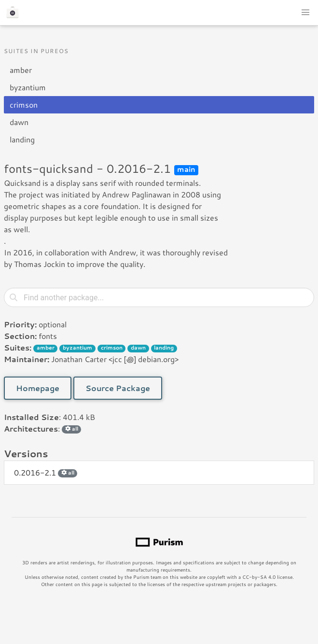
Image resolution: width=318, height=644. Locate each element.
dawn (19, 122)
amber (21, 70)
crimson (24, 105)
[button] (305, 13)
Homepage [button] (38, 388)
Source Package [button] (118, 388)
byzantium (28, 87)
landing (22, 139)
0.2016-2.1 (46, 472)
